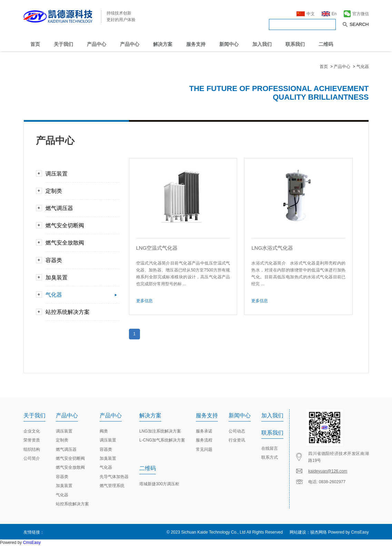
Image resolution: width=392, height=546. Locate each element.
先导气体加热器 (114, 477)
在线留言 (270, 448)
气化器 (363, 67)
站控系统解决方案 (80, 312)
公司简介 (32, 458)
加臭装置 (80, 277)
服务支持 (196, 44)
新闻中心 (229, 44)
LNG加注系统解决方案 (160, 431)
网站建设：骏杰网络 (308, 532)
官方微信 (356, 13)
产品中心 (97, 44)
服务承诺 (204, 431)
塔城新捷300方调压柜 (159, 484)
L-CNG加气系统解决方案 (162, 440)
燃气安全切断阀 (80, 225)
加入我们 (262, 44)
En (329, 13)
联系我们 (295, 44)
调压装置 (80, 174)
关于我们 (63, 44)
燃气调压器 (80, 208)
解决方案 (163, 44)
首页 (35, 44)
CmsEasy (360, 532)
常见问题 (204, 449)
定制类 (80, 191)
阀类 (104, 431)
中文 (306, 13)
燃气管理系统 (112, 486)
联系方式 (270, 457)
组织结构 (32, 449)
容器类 (80, 260)
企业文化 (32, 431)
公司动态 (237, 431)
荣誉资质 (32, 440)
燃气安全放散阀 (80, 243)
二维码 (326, 44)
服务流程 (204, 440)
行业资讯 (237, 440)
